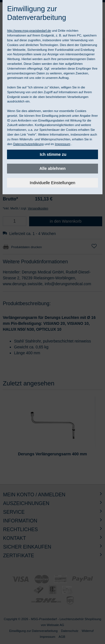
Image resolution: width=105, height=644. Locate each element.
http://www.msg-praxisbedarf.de (29, 31)
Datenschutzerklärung (28, 144)
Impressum (63, 144)
